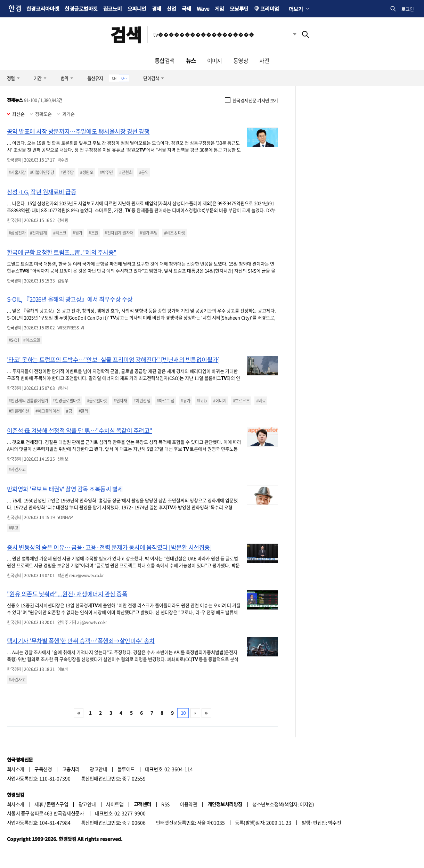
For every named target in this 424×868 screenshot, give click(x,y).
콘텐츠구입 (57, 804)
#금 (69, 411)
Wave (203, 9)
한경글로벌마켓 (81, 9)
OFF (124, 78)
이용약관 (188, 804)
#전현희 (126, 172)
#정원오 (87, 172)
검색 (126, 34)
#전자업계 (38, 233)
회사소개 (16, 769)
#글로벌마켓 (97, 401)
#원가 (77, 233)
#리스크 (60, 233)
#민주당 (67, 172)
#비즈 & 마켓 (175, 233)
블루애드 (126, 769)
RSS (165, 804)
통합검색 (165, 60)
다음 (195, 713)
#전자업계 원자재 (119, 233)
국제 (186, 9)
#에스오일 (32, 340)
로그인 (408, 9)
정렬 (11, 78)
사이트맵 (115, 804)
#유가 (185, 401)
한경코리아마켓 (43, 9)
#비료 (261, 401)
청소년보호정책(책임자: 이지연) (283, 804)
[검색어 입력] (222, 34)
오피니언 (137, 9)
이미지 (215, 60)
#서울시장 (17, 172)
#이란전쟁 (142, 401)
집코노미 (113, 9)
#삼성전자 (17, 233)
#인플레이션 (19, 411)
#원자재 (120, 401)
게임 (219, 9)
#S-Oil (14, 340)
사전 (264, 60)
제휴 (39, 804)
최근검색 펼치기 (290, 34)
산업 (172, 9)
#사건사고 (17, 469)
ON (114, 78)
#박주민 (106, 172)
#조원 (93, 233)
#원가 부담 (149, 233)
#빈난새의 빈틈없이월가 (28, 401)
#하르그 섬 (166, 401)
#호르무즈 (241, 401)
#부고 (13, 528)
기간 (38, 78)
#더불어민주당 (42, 172)
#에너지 (220, 401)
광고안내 (98, 769)
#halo (202, 401)
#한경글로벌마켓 (66, 401)
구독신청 (43, 769)
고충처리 (71, 769)
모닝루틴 (239, 9)
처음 (79, 713)
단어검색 (151, 78)
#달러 (83, 411)
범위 (64, 78)
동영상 (241, 60)
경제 (157, 9)
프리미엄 (270, 9)
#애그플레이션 (47, 411)
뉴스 (191, 60)
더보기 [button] (296, 9)
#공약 (144, 172)
